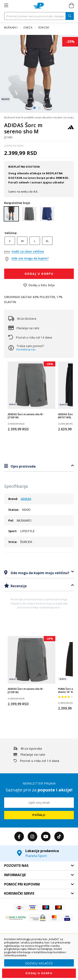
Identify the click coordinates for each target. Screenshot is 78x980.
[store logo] (39, 6)
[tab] (39, 466)
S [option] (10, 241)
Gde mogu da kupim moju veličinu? (40, 573)
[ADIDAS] (71, 129)
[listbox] (39, 242)
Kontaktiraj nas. (26, 349)
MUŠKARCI (11, 28)
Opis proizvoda (23, 466)
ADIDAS (26, 499)
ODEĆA (28, 28)
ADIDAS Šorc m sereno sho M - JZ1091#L (26, 416)
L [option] (35, 241)
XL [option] (47, 241)
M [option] (22, 241)
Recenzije (18, 586)
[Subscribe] (39, 815)
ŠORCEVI (44, 28)
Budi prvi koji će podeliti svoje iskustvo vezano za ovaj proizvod (39, 117)
